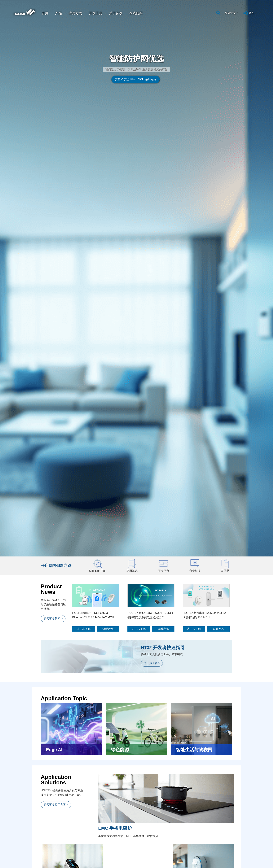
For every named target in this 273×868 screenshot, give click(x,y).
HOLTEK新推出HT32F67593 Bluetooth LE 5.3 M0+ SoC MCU (93, 162)
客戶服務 (217, 843)
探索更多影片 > (53, 715)
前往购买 (138, 797)
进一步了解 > (152, 210)
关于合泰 (116, 13)
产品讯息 (104, 851)
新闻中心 (105, 843)
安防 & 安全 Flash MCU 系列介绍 (96, 67)
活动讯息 (104, 855)
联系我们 (217, 863)
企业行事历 (218, 859)
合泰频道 (48, 859)
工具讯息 (104, 859)
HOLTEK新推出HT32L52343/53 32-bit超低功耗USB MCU (205, 162)
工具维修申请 (219, 851)
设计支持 (49, 843)
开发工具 (96, 13)
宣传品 (47, 863)
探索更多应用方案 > (56, 352)
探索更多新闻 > (53, 166)
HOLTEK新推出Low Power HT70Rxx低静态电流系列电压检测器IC (150, 162)
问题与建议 (218, 847)
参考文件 (48, 855)
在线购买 (136, 13)
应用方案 (75, 13)
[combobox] (232, 13)
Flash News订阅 (221, 855)
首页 (45, 13)
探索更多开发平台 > (56, 619)
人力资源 (160, 847)
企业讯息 (104, 847)
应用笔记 (48, 847)
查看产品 (108, 176)
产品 (58, 13)
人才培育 (161, 843)
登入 (251, 13)
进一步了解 (84, 176)
